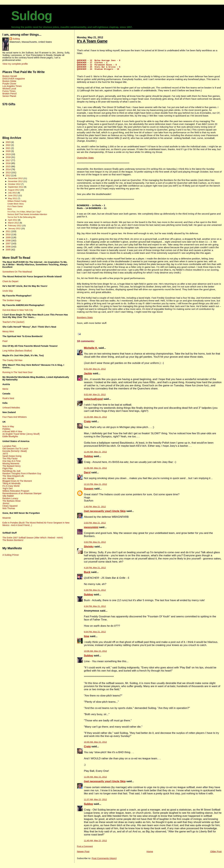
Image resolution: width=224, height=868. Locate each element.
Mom (10, 209)
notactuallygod (93, 401)
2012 (8, 175)
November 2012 (16, 181)
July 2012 (13, 193)
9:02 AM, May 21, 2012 (95, 397)
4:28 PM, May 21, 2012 (95, 592)
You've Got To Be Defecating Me (22, 217)
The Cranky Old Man (12, 360)
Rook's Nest (8, 398)
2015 (8, 166)
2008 (8, 241)
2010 (8, 234)
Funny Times (9, 91)
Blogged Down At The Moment (17, 481)
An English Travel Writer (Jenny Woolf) (21, 434)
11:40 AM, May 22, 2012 (96, 843)
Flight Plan (7, 468)
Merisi (5, 389)
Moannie (7, 518)
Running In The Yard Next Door (17, 372)
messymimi (91, 530)
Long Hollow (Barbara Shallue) (17, 351)
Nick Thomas (9, 508)
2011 (8, 231)
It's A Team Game (92, 41)
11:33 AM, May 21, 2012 (96, 419)
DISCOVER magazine (14, 79)
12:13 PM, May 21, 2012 (96, 486)
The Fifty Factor (10, 459)
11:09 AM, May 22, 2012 (96, 779)
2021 (8, 148)
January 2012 (15, 228)
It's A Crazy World (11, 486)
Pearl (5, 341)
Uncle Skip (8, 291)
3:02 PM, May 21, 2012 (95, 544)
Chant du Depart (10, 281)
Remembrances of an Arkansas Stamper (22, 493)
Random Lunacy (10, 498)
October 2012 (15, 184)
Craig (87, 424)
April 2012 (13, 220)
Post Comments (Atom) (104, 861)
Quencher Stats (85, 160)
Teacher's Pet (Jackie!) (13, 322)
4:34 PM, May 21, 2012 (95, 609)
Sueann (89, 491)
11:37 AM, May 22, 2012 (96, 802)
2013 (8, 173)
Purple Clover (9, 84)
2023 (8, 142)
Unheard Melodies (11, 408)
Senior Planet (9, 96)
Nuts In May (8, 426)
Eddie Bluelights (10, 436)
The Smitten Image (12, 300)
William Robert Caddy (17, 201)
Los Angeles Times (12, 86)
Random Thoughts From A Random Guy (22, 473)
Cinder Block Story (16, 204)
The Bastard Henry (11, 466)
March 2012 (14, 223)
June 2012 (13, 195)
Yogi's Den (7, 488)
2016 (8, 163)
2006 (8, 247)
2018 (8, 157)
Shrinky (89, 549)
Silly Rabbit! (8, 496)
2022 (8, 145)
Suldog (32, 16)
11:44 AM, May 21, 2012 (96, 454)
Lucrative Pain (9, 446)
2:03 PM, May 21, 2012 (95, 525)
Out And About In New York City (18, 310)
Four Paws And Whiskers (14, 417)
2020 (8, 151)
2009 (8, 237)
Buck (87, 574)
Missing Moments (11, 464)
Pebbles (6, 429)
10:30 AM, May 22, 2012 (96, 744)
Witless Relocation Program (16, 491)
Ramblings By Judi (11, 471)
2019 (8, 154)
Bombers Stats (85, 320)
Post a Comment (85, 849)
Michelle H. (91, 350)
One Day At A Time (11, 461)
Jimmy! (6, 503)
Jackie (88, 376)
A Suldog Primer (11, 555)
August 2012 (14, 190)
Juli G (5, 454)
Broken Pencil (9, 94)
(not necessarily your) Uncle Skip (105, 513)
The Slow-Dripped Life (13, 476)
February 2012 (15, 226)
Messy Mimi (8, 331)
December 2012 (16, 178)
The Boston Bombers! (13, 540)
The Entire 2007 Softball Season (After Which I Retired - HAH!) (33, 538)
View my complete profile (15, 64)
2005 (8, 250)
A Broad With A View (12, 431)
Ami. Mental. (8, 478)
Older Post (216, 854)
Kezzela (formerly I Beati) (15, 451)
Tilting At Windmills (11, 483)
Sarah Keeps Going (12, 456)
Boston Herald (10, 76)
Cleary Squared (10, 506)
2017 (8, 160)
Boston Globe (9, 81)
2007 (8, 244)
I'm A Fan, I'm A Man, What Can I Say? (24, 212)
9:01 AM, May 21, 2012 (95, 371)
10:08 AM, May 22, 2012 (96, 653)
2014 (8, 169)
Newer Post (83, 854)
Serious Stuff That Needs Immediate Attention (27, 214)
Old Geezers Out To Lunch (15, 449)
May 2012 (13, 198)
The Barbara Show (11, 501)
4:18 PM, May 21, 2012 (95, 570)
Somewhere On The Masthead (17, 272)
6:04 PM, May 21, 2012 (95, 634)
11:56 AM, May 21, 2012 (96, 470)
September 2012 (16, 187)
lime (87, 639)
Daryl (87, 475)
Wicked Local (9, 89)
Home (150, 854)
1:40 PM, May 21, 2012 (95, 509)
